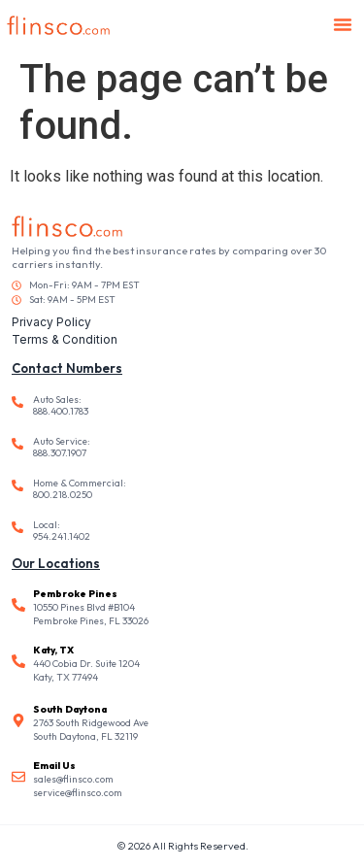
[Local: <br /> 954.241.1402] (17, 527)
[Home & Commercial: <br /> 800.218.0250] (17, 485)
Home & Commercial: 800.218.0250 (80, 489)
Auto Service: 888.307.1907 (62, 447)
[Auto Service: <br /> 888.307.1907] (17, 444)
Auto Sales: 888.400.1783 (61, 405)
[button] (343, 24)
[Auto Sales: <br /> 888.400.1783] (17, 402)
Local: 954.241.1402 (62, 531)
